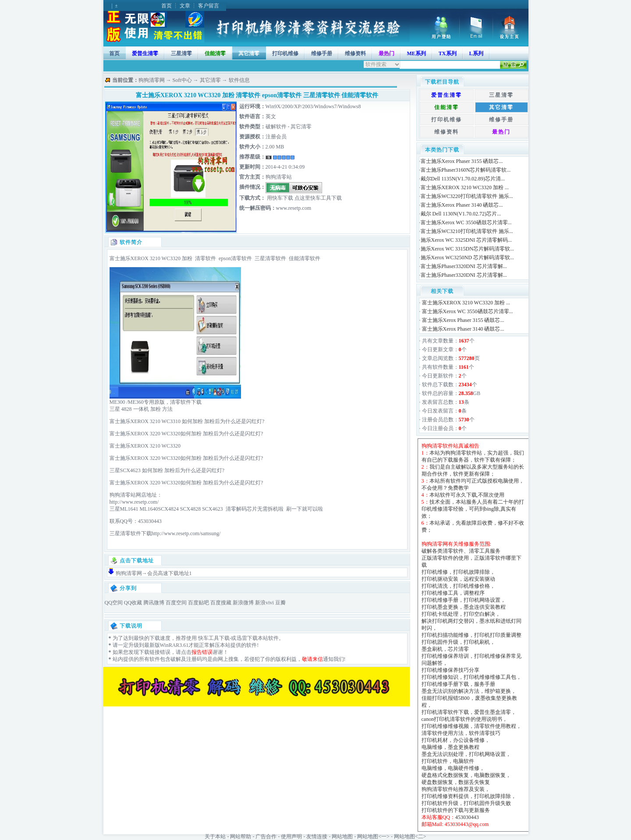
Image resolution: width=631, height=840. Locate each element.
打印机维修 (285, 53)
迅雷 (242, 638)
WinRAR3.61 (174, 645)
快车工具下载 (213, 638)
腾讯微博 (154, 603)
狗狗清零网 (152, 80)
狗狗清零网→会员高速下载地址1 (154, 573)
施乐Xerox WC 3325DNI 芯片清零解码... (466, 240)
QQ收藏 (133, 603)
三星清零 (181, 53)
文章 (185, 6)
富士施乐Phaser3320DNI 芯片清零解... (464, 266)
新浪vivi (264, 603)
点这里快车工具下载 (317, 198)
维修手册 (322, 53)
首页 (167, 6)
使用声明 (291, 836)
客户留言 (209, 6)
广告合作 (266, 836)
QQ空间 (114, 603)
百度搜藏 (221, 603)
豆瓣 (280, 603)
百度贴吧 (199, 603)
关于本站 (215, 836)
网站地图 (342, 836)
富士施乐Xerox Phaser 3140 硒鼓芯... (462, 205)
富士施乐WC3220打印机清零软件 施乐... (467, 196)
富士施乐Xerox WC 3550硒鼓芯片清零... (466, 222)
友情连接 (317, 836)
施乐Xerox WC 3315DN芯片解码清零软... (467, 249)
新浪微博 (243, 603)
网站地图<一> (373, 836)
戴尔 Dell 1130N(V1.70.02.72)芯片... (461, 214)
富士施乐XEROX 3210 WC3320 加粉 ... (465, 187)
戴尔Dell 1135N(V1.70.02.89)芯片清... (463, 179)
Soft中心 (182, 80)
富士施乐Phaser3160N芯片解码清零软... (466, 170)
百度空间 (176, 603)
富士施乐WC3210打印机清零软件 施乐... (467, 231)
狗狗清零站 (279, 177)
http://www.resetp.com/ (134, 502)
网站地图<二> (410, 836)
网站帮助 (241, 836)
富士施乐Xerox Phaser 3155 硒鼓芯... (462, 161)
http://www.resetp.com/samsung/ (186, 533)
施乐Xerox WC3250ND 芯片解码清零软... (467, 258)
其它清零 (249, 53)
